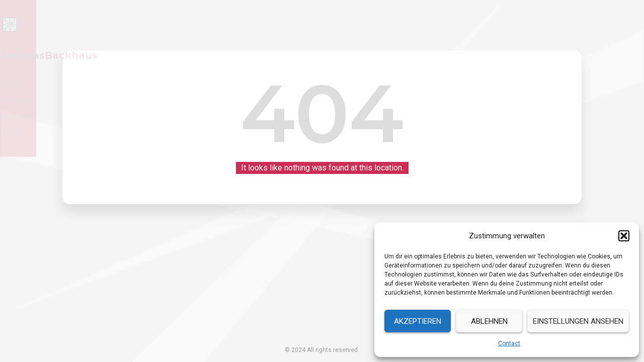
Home (429, 25)
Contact (509, 343)
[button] (624, 236)
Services (521, 25)
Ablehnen (489, 321)
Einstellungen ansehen (578, 321)
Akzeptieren (418, 321)
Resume (473, 25)
